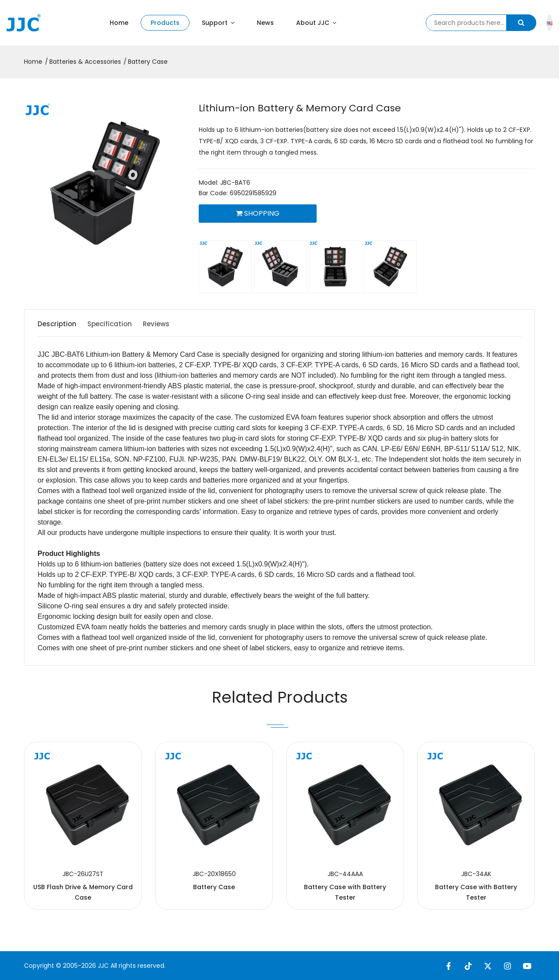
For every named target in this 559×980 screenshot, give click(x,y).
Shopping (258, 213)
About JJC (316, 23)
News (265, 23)
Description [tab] (58, 324)
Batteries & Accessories (85, 62)
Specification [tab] (117, 324)
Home (119, 23)
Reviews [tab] (170, 324)
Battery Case (148, 62)
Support (218, 23)
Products (165, 23)
